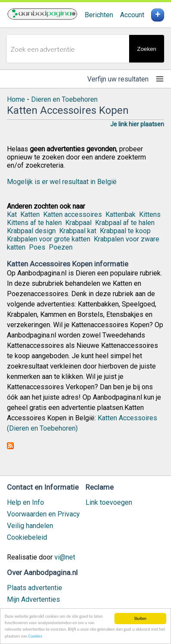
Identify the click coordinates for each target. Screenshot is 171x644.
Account (132, 15)
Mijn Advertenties (33, 599)
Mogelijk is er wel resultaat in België (62, 182)
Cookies (35, 636)
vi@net (65, 557)
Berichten (99, 15)
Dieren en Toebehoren (64, 99)
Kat (12, 214)
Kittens (150, 214)
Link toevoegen (109, 502)
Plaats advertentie (35, 588)
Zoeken (147, 49)
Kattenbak (120, 214)
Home (16, 99)
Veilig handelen (30, 526)
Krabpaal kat (78, 231)
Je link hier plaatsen (137, 124)
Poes (37, 247)
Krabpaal (78, 223)
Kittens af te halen (34, 223)
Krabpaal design (31, 231)
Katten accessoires (73, 214)
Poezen (61, 247)
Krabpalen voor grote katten (49, 239)
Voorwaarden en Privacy (43, 514)
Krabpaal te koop (125, 231)
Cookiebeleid (27, 537)
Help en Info (25, 502)
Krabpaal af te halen (125, 223)
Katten (30, 214)
